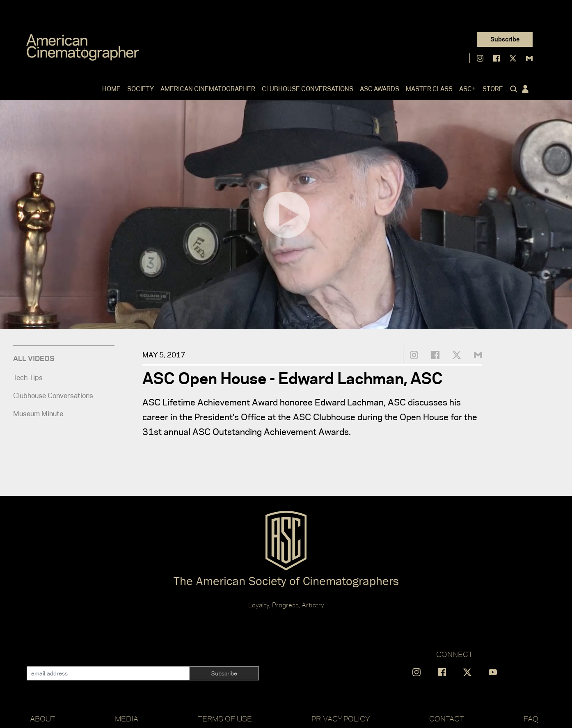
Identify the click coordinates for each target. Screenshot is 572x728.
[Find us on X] (513, 58)
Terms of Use (225, 719)
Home (111, 89)
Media (127, 719)
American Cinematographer (208, 89)
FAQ (531, 719)
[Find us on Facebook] (496, 58)
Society (141, 89)
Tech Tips (28, 378)
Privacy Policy (341, 719)
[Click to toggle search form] (512, 89)
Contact (447, 719)
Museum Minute (38, 414)
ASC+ (468, 89)
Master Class (429, 89)
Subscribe (505, 39)
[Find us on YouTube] (493, 672)
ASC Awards (380, 89)
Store (493, 89)
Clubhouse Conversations (308, 89)
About (43, 719)
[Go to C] (83, 47)
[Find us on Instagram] (480, 58)
